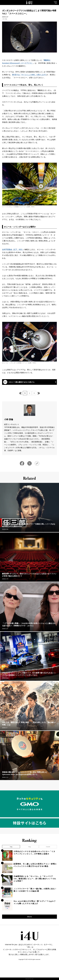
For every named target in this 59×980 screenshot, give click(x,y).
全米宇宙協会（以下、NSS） (13, 249)
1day (11, 847)
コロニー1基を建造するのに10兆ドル (21, 382)
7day (30, 847)
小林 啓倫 (5, 19)
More (29, 917)
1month (48, 847)
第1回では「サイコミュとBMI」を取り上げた (29, 75)
